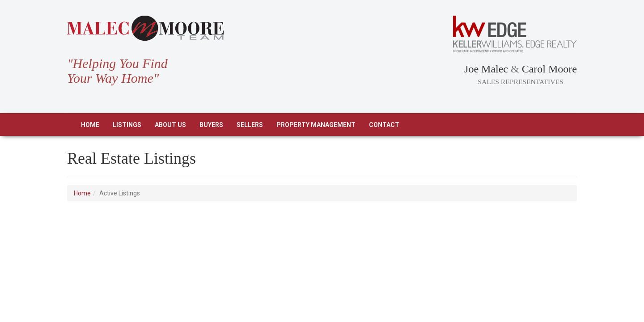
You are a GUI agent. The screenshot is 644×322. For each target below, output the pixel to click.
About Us (170, 125)
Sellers (250, 125)
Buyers (211, 125)
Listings (127, 125)
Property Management (316, 125)
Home (90, 125)
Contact (384, 125)
